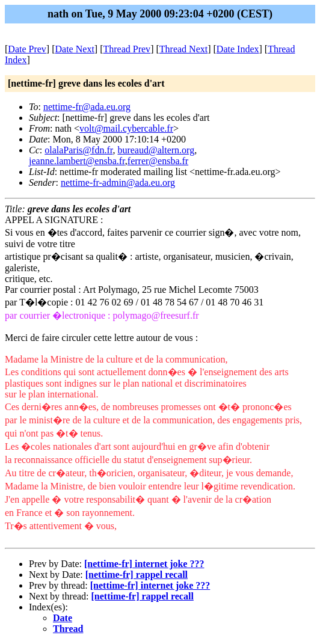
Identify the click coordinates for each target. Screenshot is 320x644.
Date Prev (27, 49)
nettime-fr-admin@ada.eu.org (118, 182)
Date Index (238, 49)
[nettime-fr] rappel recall (137, 575)
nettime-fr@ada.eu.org (87, 107)
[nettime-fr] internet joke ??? (144, 564)
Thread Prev (127, 49)
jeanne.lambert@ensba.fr (77, 161)
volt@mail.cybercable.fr (126, 128)
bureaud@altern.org (156, 150)
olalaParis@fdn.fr (78, 150)
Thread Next (183, 49)
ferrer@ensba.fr (158, 161)
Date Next (75, 49)
